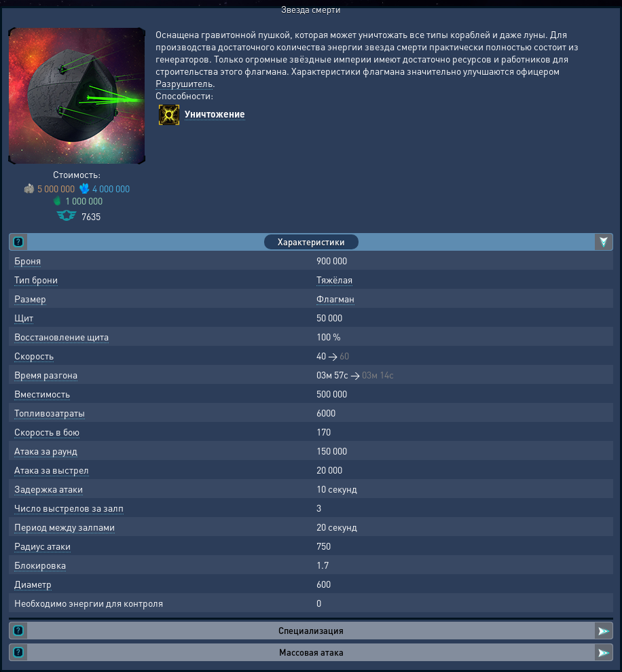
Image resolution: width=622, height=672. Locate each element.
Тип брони (36, 279)
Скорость (34, 355)
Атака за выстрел (52, 470)
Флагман (335, 298)
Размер (30, 298)
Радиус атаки (42, 546)
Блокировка (40, 565)
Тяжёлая (334, 279)
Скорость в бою (47, 431)
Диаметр (33, 584)
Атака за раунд (46, 450)
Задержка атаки (49, 489)
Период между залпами (65, 527)
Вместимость (42, 393)
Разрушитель (184, 83)
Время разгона (46, 374)
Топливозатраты (50, 412)
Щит (24, 317)
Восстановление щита (61, 336)
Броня (28, 260)
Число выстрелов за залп (69, 508)
